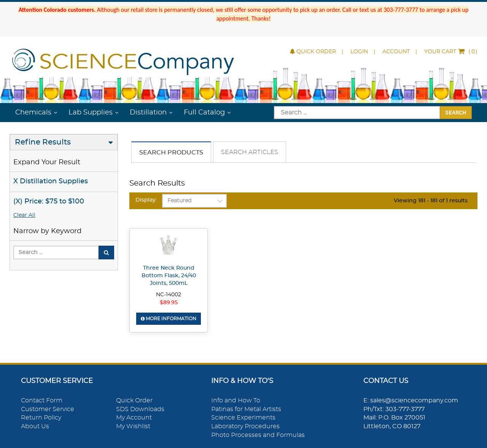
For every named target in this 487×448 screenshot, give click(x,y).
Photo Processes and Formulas (258, 435)
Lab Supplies (91, 113)
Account (396, 52)
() (451, 52)
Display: (146, 200)
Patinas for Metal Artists (246, 409)
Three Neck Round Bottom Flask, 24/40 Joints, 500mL (169, 276)
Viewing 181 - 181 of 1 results (431, 201)
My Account (134, 418)
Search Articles (250, 152)
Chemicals (33, 113)
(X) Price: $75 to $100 (49, 202)
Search (456, 112)
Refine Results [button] (43, 142)
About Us (35, 426)
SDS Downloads (140, 409)
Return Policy (41, 418)
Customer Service (48, 409)
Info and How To (236, 400)
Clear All (24, 215)
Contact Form (42, 400)
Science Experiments (243, 418)
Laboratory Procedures (245, 426)
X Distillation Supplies (51, 181)
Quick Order (313, 52)
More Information (169, 319)
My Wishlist (133, 426)
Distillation (148, 113)
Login (359, 52)
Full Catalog (204, 113)
